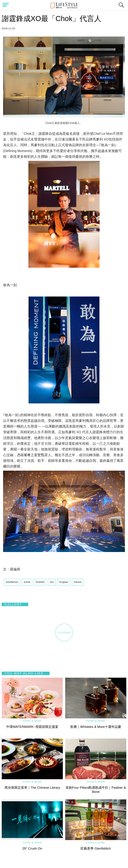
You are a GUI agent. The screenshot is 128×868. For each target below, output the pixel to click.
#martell (40, 582)
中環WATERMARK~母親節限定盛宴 (32, 727)
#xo (52, 582)
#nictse (78, 582)
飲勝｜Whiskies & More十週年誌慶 (96, 727)
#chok (27, 582)
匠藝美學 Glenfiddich (96, 848)
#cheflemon (12, 582)
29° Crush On (32, 848)
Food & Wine (32, 721)
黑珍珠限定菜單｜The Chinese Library (32, 788)
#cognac (64, 582)
